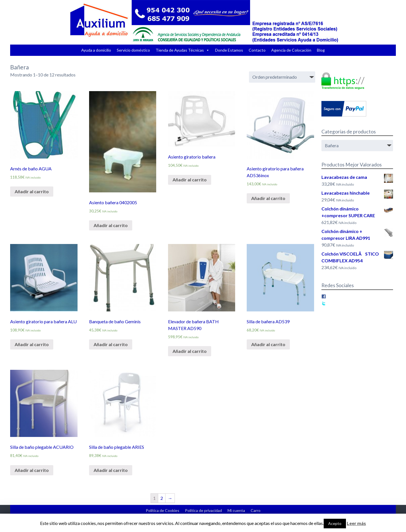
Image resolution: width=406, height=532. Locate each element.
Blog (321, 50)
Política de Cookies (163, 510)
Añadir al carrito (32, 191)
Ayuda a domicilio (96, 50)
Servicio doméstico (133, 50)
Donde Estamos (229, 50)
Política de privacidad (203, 510)
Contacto (257, 50)
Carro (256, 510)
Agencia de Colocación (291, 50)
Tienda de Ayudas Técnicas (180, 50)
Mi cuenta (236, 510)
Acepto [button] (335, 523)
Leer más (356, 523)
